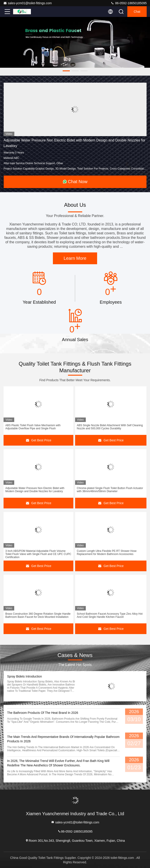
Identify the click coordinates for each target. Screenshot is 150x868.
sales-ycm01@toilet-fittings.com (28, 3)
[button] (66, 71)
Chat (137, 12)
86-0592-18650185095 (129, 3)
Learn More (75, 258)
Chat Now (75, 182)
